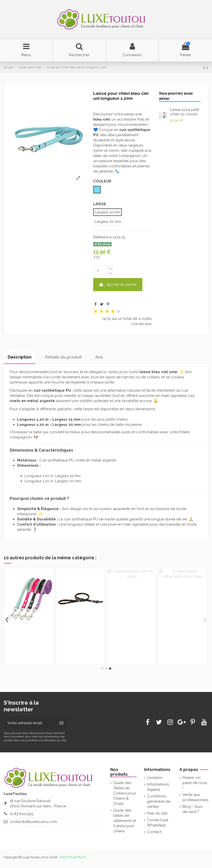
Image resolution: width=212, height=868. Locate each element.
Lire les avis (142, 324)
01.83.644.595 (21, 814)
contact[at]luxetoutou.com (33, 822)
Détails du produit (63, 357)
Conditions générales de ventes (159, 801)
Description (20, 357)
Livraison (155, 778)
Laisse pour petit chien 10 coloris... (185, 112)
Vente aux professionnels (195, 797)
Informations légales (158, 787)
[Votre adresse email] (30, 723)
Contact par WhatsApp (158, 823)
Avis (99, 357)
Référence (102, 237)
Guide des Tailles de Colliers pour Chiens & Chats (125, 793)
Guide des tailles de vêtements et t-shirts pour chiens (125, 821)
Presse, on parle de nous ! (195, 783)
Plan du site (157, 813)
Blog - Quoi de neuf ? (193, 809)
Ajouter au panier (118, 284)
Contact (154, 832)
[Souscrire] (61, 723)
